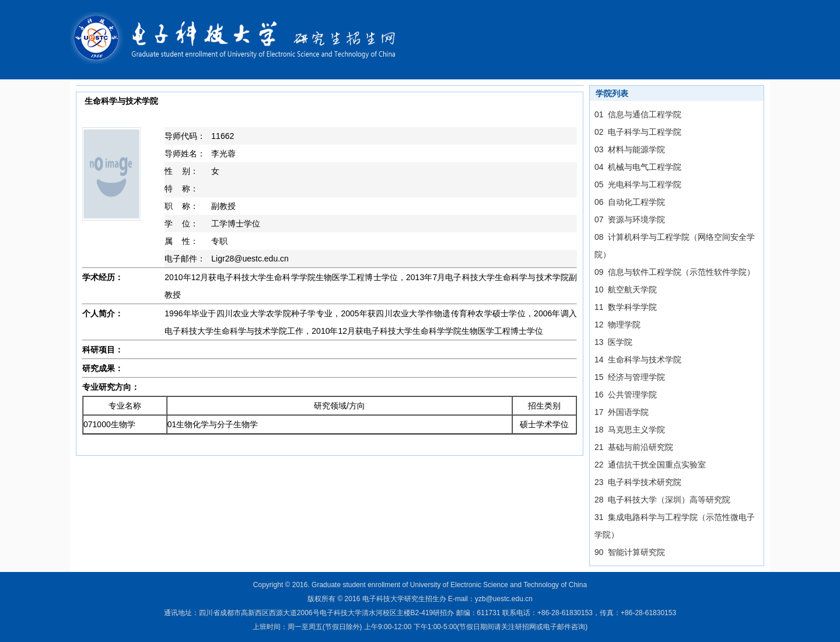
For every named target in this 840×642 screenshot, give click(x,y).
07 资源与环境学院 (630, 219)
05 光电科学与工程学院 (638, 184)
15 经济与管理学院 (630, 377)
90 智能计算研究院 (630, 552)
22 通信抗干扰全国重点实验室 (650, 465)
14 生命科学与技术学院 (638, 360)
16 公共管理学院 (626, 395)
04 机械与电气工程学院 (638, 167)
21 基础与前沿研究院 (634, 447)
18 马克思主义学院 (630, 430)
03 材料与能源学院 (630, 149)
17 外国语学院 (622, 412)
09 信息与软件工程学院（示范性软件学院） (675, 272)
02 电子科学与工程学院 (638, 132)
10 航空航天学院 (626, 289)
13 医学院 (613, 342)
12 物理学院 (617, 325)
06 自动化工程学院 (630, 202)
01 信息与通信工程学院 (638, 114)
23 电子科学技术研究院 (638, 482)
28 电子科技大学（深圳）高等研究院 (662, 500)
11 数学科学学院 (626, 307)
